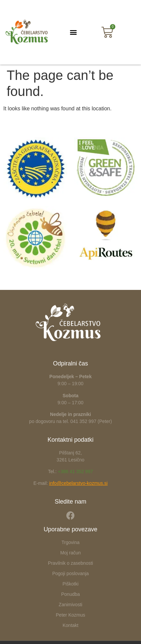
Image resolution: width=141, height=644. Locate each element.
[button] (73, 32)
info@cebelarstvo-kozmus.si (78, 483)
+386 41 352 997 (76, 471)
